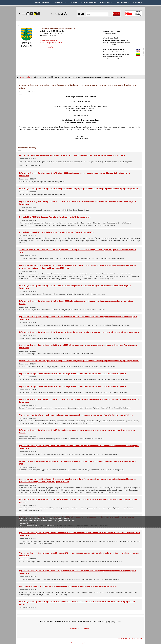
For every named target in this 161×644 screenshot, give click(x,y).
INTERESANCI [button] (106, 3)
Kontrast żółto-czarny (35, 14)
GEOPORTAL (138, 3)
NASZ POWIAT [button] (60, 3)
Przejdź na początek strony (81, 643)
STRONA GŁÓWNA (42, 3)
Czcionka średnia (63, 14)
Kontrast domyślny (28, 14)
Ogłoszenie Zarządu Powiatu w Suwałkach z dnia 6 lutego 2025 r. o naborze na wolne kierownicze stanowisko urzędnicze (73, 374)
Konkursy (29, 77)
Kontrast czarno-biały (32, 14)
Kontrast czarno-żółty (39, 14)
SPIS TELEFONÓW (47, 47)
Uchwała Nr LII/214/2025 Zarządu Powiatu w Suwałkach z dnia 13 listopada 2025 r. (55, 217)
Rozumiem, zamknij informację (46, 525)
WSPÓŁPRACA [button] (123, 3)
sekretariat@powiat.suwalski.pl (51, 43)
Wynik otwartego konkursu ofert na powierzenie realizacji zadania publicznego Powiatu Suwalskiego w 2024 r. (69, 586)
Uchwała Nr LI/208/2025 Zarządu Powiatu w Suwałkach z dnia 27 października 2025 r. (56, 232)
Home (22, 77)
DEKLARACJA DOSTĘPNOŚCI (81, 628)
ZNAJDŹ (81, 14)
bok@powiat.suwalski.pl (49, 40)
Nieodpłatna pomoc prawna (83, 3)
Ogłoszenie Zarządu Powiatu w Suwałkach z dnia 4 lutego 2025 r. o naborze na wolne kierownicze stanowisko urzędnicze (73, 386)
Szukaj (116, 14)
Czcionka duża (66, 14)
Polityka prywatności (26, 525)
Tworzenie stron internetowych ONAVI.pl (130, 638)
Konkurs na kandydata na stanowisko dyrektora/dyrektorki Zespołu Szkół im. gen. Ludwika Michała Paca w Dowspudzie (72, 155)
